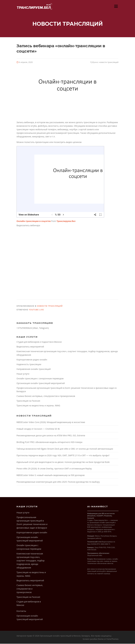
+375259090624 (24, 328)
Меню (116, 6)
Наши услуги (23, 374)
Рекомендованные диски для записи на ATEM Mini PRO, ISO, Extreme (51, 436)
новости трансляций (109, 62)
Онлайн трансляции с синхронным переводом (40, 379)
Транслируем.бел (66, 221)
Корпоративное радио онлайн (32, 360)
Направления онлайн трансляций (34, 369)
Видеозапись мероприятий (30, 347)
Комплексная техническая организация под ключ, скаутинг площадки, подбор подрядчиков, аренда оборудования (31, 561)
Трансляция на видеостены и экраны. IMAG (38, 406)
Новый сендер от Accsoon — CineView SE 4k (38, 429)
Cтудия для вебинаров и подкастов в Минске (39, 342)
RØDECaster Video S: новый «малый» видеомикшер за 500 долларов (50, 475)
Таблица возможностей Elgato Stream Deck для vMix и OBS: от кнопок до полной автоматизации (65, 449)
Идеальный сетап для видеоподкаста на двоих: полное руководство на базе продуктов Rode (63, 462)
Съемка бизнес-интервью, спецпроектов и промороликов (46, 396)
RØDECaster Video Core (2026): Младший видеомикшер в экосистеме (51, 422)
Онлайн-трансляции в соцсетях (34, 221)
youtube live (36, 310)
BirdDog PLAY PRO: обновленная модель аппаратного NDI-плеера (49, 442)
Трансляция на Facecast (28, 401)
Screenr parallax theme (93, 639)
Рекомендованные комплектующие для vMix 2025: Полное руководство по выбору (58, 482)
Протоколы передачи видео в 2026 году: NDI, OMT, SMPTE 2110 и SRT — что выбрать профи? (63, 456)
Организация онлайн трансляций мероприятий (41, 383)
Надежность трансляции (29, 365)
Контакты (21, 611)
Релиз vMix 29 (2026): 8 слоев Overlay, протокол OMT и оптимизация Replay (54, 469)
